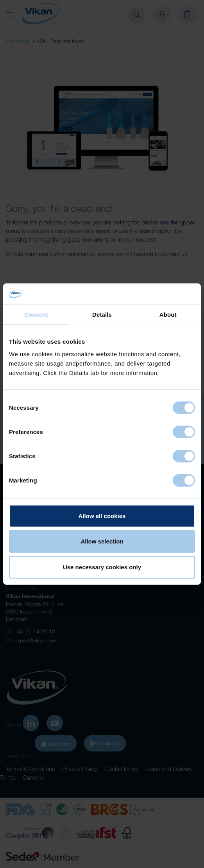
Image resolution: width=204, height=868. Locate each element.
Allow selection (102, 541)
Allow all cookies (102, 516)
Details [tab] (102, 314)
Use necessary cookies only (102, 567)
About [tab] (168, 314)
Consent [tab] (36, 314)
